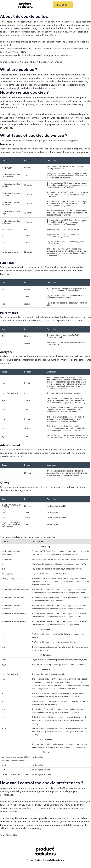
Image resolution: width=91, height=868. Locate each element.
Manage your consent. (51, 62)
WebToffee (13, 835)
